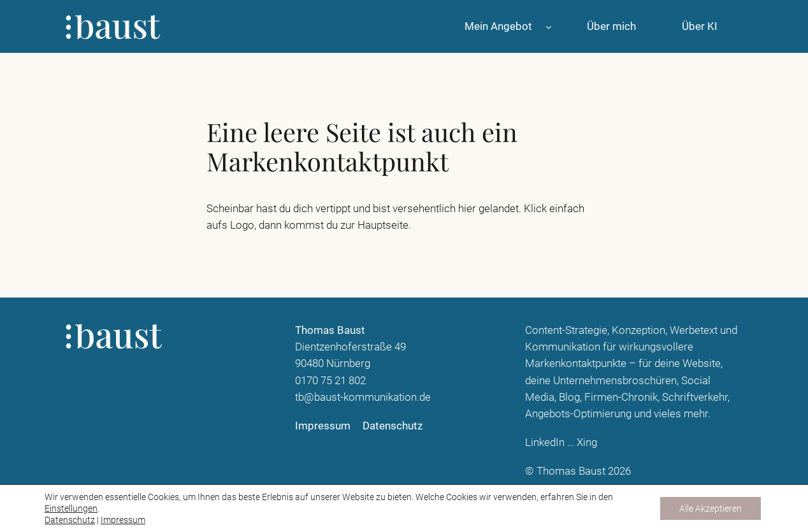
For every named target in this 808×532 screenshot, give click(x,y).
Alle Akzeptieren (711, 508)
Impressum (123, 520)
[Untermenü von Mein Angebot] (549, 26)
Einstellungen (71, 508)
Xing (587, 442)
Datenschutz (70, 520)
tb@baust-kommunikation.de (363, 397)
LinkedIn (545, 442)
